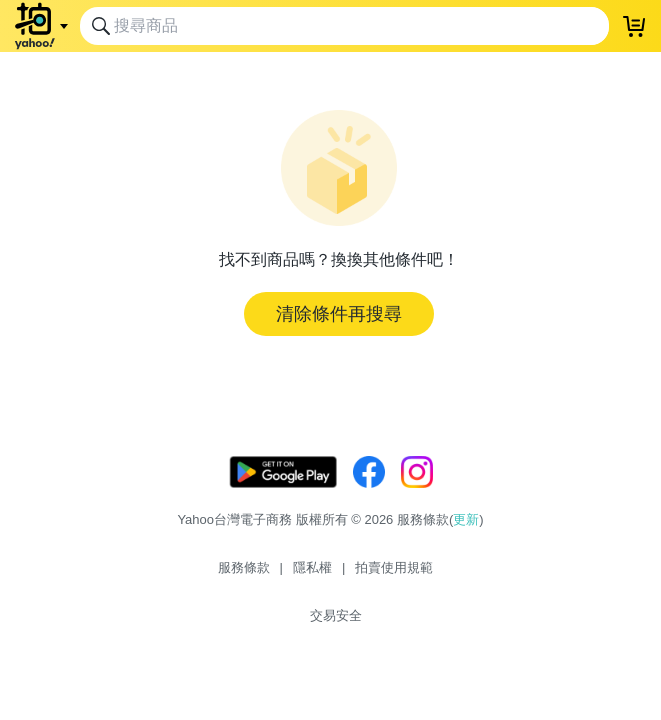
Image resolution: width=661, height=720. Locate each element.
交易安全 (336, 615)
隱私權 (312, 567)
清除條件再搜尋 (339, 314)
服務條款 (244, 567)
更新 (466, 519)
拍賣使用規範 (394, 567)
